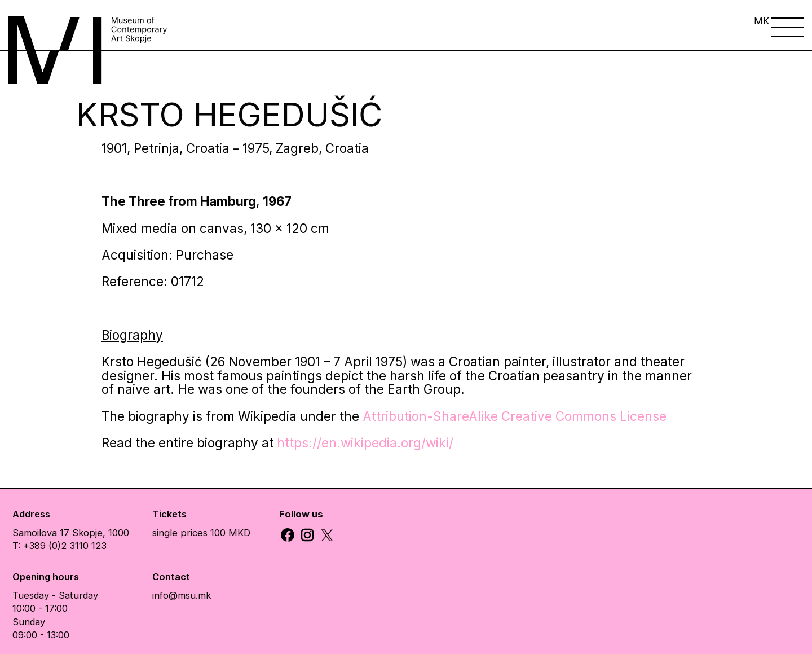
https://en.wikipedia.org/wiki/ (365, 443)
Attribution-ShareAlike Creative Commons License (515, 416)
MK (762, 21)
